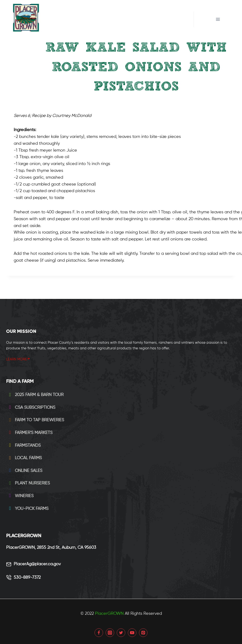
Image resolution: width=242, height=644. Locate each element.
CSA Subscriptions (31, 408)
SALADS (136, 101)
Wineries (20, 496)
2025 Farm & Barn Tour (35, 395)
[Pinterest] (143, 633)
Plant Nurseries (28, 483)
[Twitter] (121, 633)
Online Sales (25, 471)
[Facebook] (99, 633)
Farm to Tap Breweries (36, 420)
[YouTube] (132, 633)
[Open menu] (218, 19)
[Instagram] (110, 633)
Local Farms (24, 458)
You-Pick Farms (28, 509)
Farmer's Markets (30, 433)
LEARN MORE (18, 359)
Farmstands (24, 446)
